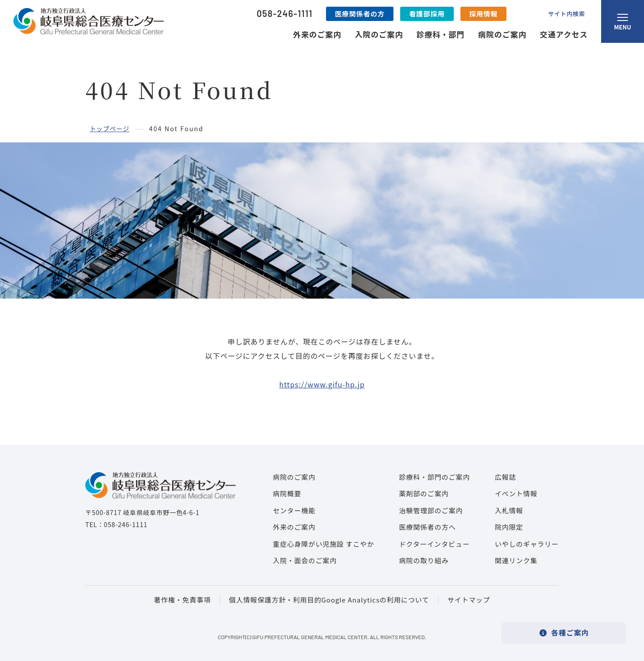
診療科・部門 (440, 34)
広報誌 (506, 477)
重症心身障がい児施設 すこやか (324, 544)
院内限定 (509, 527)
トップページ (110, 129)
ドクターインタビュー (434, 544)
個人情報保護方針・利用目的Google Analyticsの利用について (329, 600)
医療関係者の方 (360, 14)
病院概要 (287, 493)
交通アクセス (564, 34)
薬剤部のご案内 (424, 493)
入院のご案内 (379, 34)
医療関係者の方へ (427, 527)
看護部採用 (427, 14)
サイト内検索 (567, 14)
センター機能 (294, 510)
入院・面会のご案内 (305, 560)
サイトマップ (469, 600)
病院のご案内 (502, 34)
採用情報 (484, 14)
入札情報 (509, 510)
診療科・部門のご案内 (434, 477)
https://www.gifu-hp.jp (322, 384)
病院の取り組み (424, 560)
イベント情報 (516, 493)
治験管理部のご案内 (431, 510)
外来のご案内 (317, 34)
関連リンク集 (516, 560)
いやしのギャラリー (527, 544)
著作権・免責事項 (182, 600)
